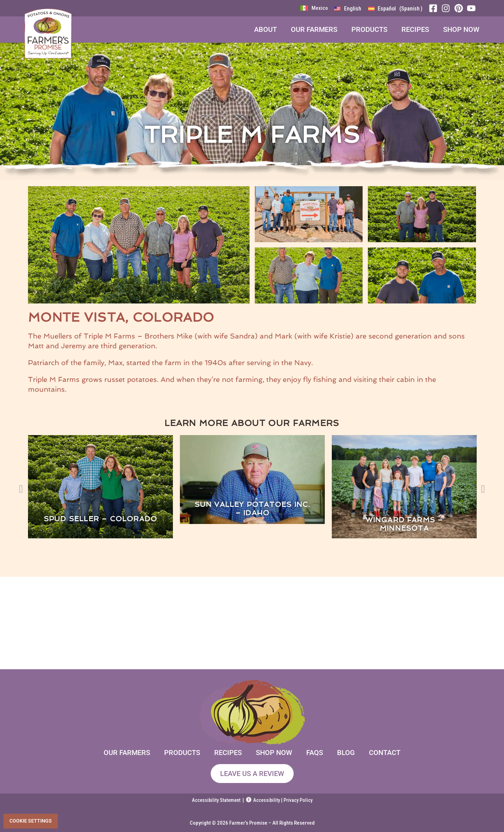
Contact (385, 753)
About (265, 29)
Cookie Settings (31, 821)
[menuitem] (348, 9)
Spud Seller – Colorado (100, 519)
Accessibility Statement (216, 800)
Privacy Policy (298, 800)
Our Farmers (314, 29)
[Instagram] (448, 8)
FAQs (315, 753)
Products (369, 29)
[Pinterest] (461, 8)
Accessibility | (265, 800)
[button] (21, 487)
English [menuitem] (353, 9)
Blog (346, 753)
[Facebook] (435, 8)
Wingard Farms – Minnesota (404, 524)
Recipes (415, 29)
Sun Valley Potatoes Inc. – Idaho (253, 509)
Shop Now (461, 29)
